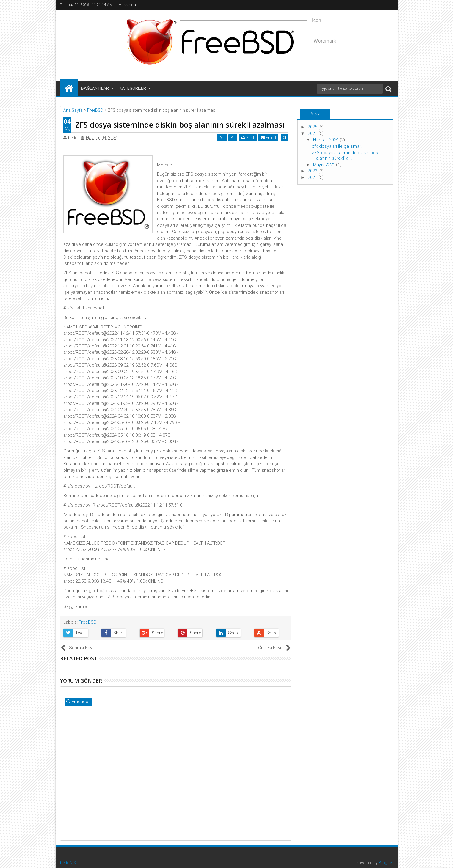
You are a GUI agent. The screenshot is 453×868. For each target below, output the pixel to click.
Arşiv (315, 114)
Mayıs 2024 (325, 165)
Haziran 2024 (326, 140)
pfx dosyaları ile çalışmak (337, 146)
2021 (313, 177)
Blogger (386, 863)
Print (248, 138)
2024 (313, 133)
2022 (313, 171)
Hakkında (127, 5)
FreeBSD (88, 622)
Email (269, 138)
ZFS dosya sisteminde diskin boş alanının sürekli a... (345, 155)
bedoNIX (68, 863)
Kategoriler (133, 88)
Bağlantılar (95, 88)
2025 (313, 127)
